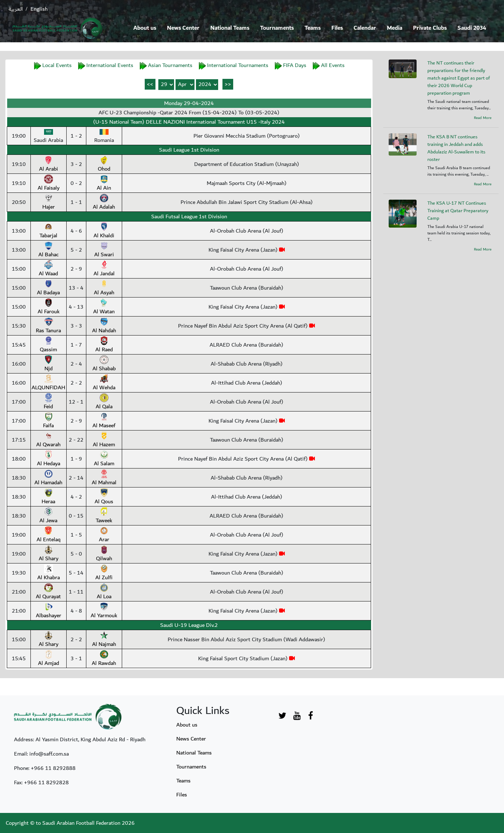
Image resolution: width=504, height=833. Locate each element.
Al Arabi (49, 165)
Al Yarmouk (104, 611)
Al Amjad (49, 659)
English (39, 9)
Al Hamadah (48, 478)
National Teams (230, 28)
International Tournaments (238, 65)
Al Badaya (48, 288)
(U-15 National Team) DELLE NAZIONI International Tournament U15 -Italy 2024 (189, 122)
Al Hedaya (49, 459)
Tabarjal (48, 231)
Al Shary (49, 554)
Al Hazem (104, 440)
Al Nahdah (104, 326)
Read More (483, 118)
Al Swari (104, 250)
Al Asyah (104, 288)
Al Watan (104, 307)
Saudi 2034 (472, 28)
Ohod (104, 165)
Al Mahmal (104, 478)
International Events (110, 65)
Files (337, 28)
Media (395, 28)
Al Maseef (104, 421)
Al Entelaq (49, 535)
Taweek (104, 516)
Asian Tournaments (170, 65)
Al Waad (48, 269)
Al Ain (104, 184)
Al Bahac (49, 250)
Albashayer (49, 611)
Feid (48, 402)
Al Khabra (49, 573)
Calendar (365, 28)
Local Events (57, 65)
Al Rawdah (104, 659)
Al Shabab (104, 364)
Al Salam (104, 459)
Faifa (48, 421)
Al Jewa (48, 516)
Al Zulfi (104, 573)
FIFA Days (295, 65)
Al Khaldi (104, 231)
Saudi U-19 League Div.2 (189, 625)
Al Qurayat (48, 592)
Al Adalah (104, 203)
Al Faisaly (49, 184)
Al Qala (104, 402)
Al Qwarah (48, 440)
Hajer (49, 203)
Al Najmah (104, 640)
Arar (104, 535)
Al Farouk (49, 307)
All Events (333, 65)
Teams (313, 28)
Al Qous (104, 497)
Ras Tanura (48, 326)
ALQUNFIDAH (48, 383)
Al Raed (104, 345)
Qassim (48, 345)
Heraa (48, 497)
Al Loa (104, 592)
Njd (49, 364)
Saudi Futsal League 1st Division (189, 216)
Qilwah (104, 554)
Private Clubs (430, 28)
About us (145, 28)
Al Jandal (104, 269)
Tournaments (277, 28)
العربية (16, 9)
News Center (183, 28)
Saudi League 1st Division (189, 150)
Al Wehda (104, 383)
